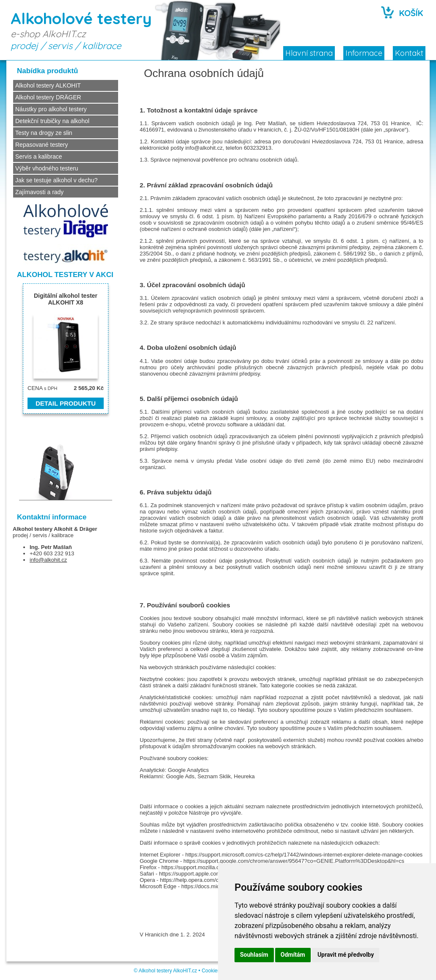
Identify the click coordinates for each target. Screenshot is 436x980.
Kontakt (409, 53)
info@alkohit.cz (48, 560)
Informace (364, 53)
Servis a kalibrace (39, 156)
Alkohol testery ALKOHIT (48, 85)
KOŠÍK (411, 13)
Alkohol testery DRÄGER (48, 97)
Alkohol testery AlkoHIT (164, 971)
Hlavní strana (309, 53)
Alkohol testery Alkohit (43, 529)
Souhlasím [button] (254, 955)
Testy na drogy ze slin (44, 133)
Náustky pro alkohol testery (51, 109)
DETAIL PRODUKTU (66, 403)
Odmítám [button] (293, 955)
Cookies (211, 971)
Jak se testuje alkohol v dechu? (57, 180)
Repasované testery (42, 145)
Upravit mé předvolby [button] (346, 955)
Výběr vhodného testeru (47, 168)
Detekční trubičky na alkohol (52, 121)
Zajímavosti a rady (39, 192)
